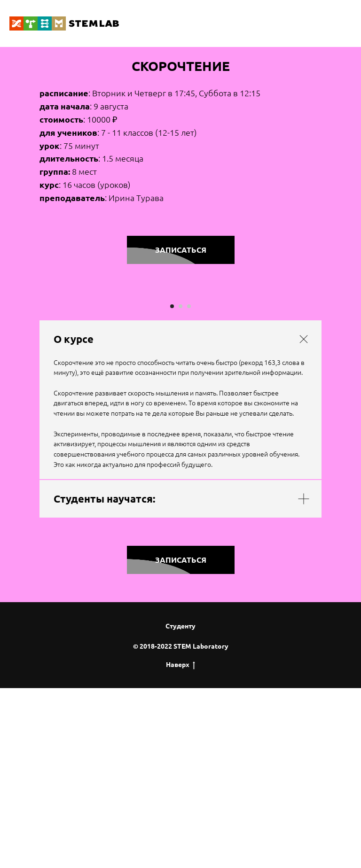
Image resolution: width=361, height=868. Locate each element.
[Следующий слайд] (342, 382)
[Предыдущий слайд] (19, 382)
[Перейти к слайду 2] (180, 487)
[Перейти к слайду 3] (189, 487)
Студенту (180, 806)
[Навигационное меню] (345, 23)
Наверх (180, 845)
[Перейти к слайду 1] (172, 487)
